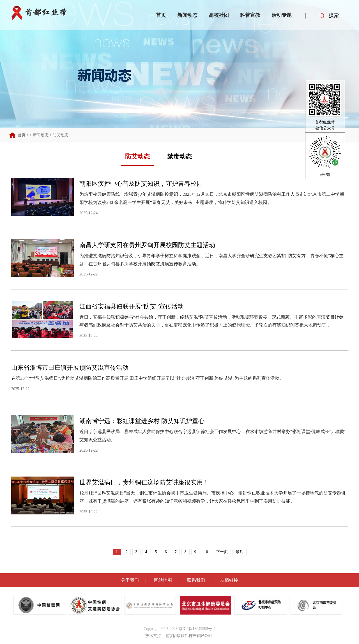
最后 (240, 552)
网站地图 (163, 580)
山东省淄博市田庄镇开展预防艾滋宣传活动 (70, 368)
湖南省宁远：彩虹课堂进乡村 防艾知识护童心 (142, 421)
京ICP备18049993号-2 (197, 629)
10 (206, 552)
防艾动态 (61, 135)
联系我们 (196, 580)
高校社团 (219, 15)
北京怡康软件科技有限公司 (188, 636)
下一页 (222, 552)
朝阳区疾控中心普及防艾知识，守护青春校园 (141, 184)
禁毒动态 (179, 156)
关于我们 (130, 580)
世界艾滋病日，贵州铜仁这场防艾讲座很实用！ (144, 482)
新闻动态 (187, 15)
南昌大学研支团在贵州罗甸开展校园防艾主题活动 (147, 245)
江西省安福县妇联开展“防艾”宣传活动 (132, 306)
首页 (161, 15)
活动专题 (282, 15)
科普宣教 (250, 15)
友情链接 (229, 580)
